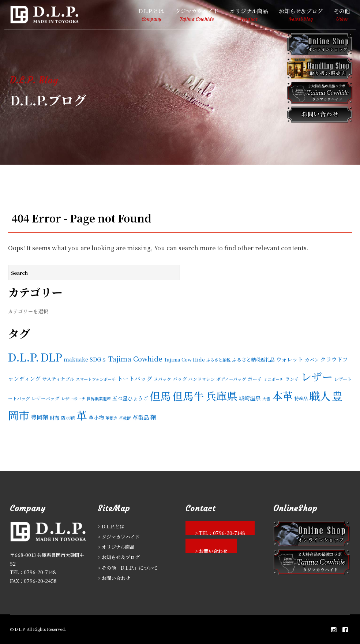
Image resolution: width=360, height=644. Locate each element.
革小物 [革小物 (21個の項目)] (96, 418)
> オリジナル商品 (116, 547)
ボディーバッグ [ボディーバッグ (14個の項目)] (231, 379)
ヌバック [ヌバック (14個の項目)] (162, 379)
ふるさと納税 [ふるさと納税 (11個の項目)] (218, 360)
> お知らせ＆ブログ (119, 557)
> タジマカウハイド (119, 537)
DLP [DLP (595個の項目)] (51, 357)
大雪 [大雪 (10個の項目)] (266, 399)
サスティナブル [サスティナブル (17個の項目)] (58, 379)
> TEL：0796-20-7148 (220, 532)
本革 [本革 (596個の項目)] (282, 396)
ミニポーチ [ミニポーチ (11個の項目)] (273, 379)
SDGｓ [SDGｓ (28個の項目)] (98, 359)
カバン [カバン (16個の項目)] (312, 360)
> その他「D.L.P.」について (128, 568)
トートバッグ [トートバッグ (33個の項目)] (135, 379)
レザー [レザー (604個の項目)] (317, 376)
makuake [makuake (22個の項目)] (76, 359)
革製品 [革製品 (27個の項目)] (141, 417)
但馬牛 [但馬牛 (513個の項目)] (188, 396)
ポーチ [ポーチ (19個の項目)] (255, 379)
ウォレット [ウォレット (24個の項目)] (290, 359)
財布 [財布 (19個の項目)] (55, 418)
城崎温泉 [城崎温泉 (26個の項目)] (250, 398)
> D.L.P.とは (111, 526)
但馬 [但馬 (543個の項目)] (160, 396)
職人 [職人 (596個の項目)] (320, 396)
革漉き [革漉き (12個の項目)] (111, 418)
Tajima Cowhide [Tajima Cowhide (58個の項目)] (135, 359)
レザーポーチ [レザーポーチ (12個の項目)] (73, 398)
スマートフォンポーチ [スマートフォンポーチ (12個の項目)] (96, 379)
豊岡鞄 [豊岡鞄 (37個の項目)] (40, 417)
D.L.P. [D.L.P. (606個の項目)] (24, 357)
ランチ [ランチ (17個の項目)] (292, 379)
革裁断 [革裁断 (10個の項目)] (125, 418)
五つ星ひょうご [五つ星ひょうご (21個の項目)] (130, 398)
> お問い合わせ (114, 578)
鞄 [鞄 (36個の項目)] (153, 417)
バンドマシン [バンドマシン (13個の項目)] (202, 379)
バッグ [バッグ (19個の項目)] (180, 379)
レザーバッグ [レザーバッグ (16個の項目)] (46, 398)
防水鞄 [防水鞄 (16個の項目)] (68, 418)
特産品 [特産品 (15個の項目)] (301, 398)
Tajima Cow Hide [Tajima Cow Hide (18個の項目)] (184, 360)
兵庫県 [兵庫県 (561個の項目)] (222, 396)
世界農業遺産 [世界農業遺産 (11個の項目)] (99, 398)
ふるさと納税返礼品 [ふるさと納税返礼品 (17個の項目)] (253, 360)
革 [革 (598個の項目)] (82, 415)
